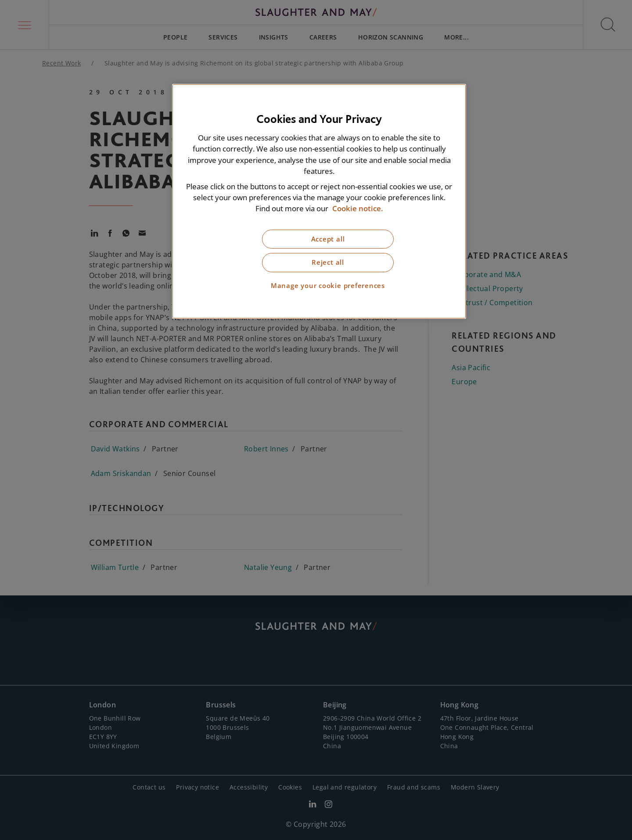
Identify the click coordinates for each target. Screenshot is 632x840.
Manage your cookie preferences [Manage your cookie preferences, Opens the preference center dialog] (328, 286)
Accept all (328, 239)
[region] (319, 201)
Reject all (328, 262)
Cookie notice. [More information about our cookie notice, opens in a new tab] (358, 208)
